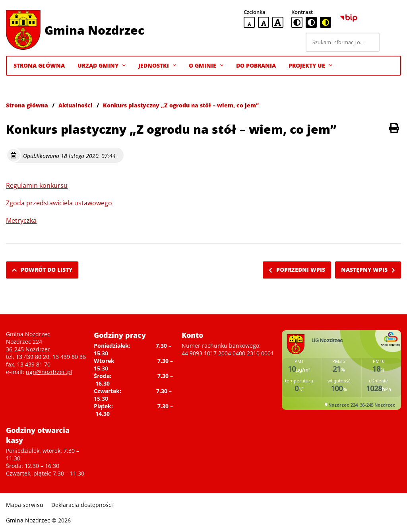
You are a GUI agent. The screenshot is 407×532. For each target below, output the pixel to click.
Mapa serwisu (25, 505)
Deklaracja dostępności (82, 505)
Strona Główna (39, 65)
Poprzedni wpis (297, 270)
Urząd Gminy (102, 66)
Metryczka (21, 220)
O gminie (206, 66)
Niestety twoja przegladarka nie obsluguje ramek (341, 370)
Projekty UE (310, 66)
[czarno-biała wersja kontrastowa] (311, 22)
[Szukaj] (391, 42)
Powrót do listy (42, 270)
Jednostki (157, 66)
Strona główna (27, 105)
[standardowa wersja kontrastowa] (297, 22)
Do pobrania (256, 65)
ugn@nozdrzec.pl (49, 372)
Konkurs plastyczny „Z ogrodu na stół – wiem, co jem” (181, 105)
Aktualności (76, 105)
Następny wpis (368, 270)
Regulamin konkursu (37, 185)
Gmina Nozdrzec (94, 30)
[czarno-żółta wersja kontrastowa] (326, 22)
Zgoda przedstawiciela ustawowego (59, 203)
